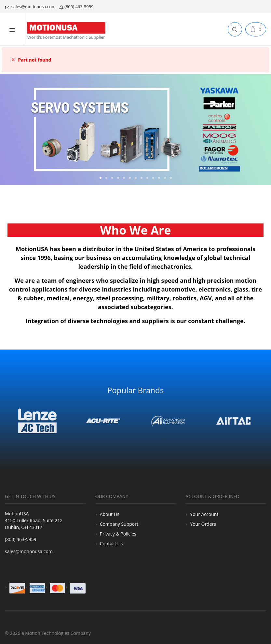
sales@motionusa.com (31, 7)
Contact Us (111, 544)
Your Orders (203, 524)
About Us (110, 514)
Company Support (119, 524)
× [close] (13, 60)
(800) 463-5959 (77, 7)
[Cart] (256, 29)
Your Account (204, 514)
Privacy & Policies (118, 534)
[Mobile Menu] (12, 29)
